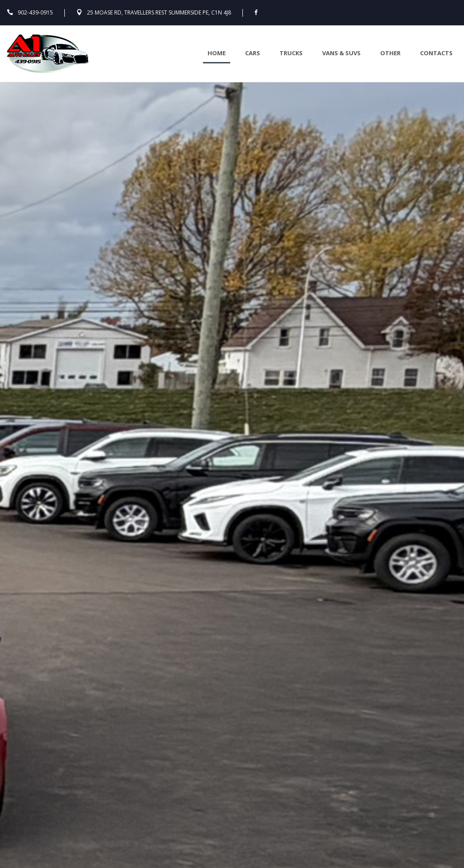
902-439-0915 (35, 12)
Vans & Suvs (341, 53)
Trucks (291, 53)
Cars (253, 53)
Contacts (436, 53)
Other (390, 53)
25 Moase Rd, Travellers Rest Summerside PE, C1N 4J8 (159, 12)
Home (217, 53)
